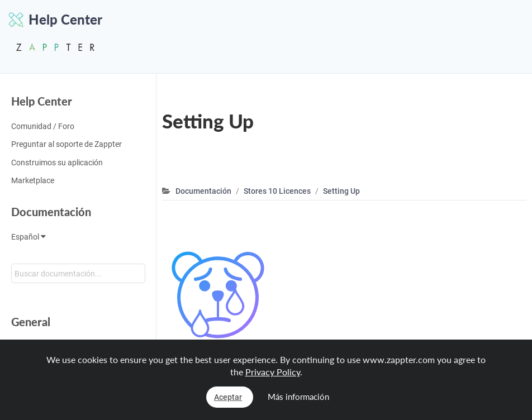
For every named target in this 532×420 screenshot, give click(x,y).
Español (28, 237)
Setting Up (341, 191)
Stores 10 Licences (277, 191)
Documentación (51, 212)
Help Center (42, 101)
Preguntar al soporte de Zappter (66, 144)
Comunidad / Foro (43, 126)
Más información (298, 397)
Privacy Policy (273, 372)
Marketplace (33, 180)
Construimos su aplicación (57, 163)
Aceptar (228, 397)
